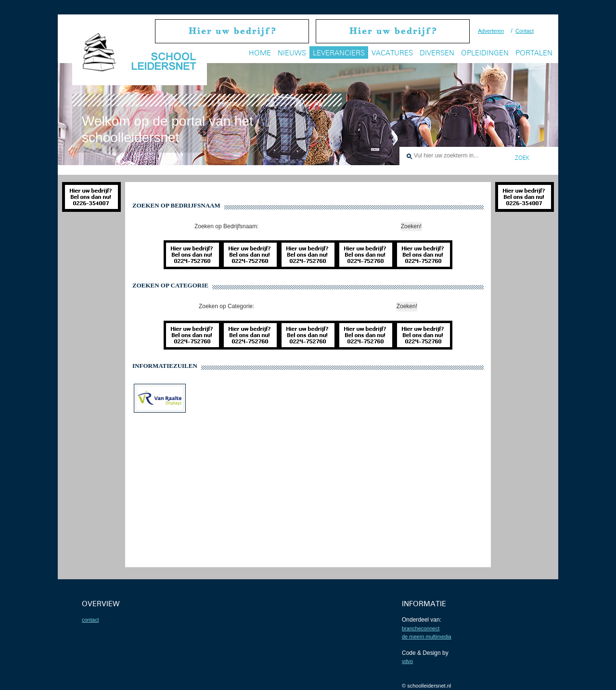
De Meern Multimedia (427, 637)
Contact (525, 31)
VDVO (407, 661)
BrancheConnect (421, 628)
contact (90, 620)
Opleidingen (485, 53)
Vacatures (392, 53)
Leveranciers (339, 53)
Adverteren (491, 31)
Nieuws (292, 53)
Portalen (534, 53)
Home (260, 53)
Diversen (437, 53)
